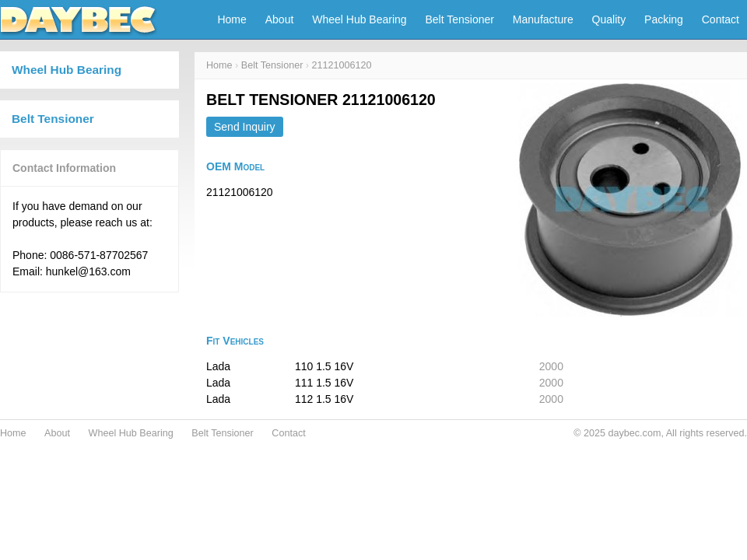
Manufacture (543, 19)
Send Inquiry (245, 127)
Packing (664, 19)
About (280, 19)
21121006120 (342, 65)
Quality (609, 19)
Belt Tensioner (460, 19)
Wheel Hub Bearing (359, 19)
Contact (721, 19)
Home (231, 19)
